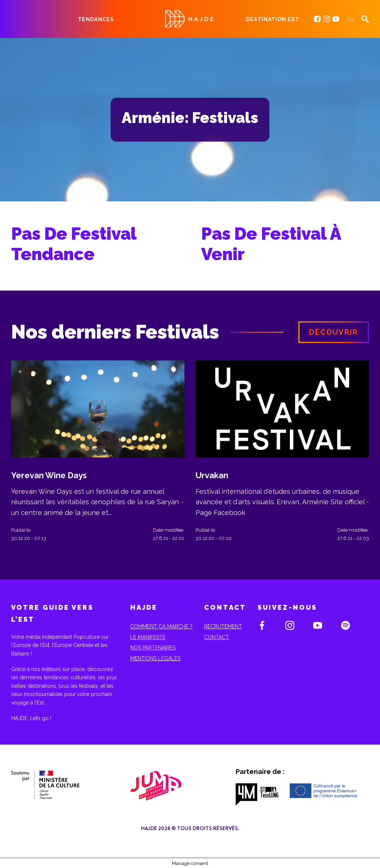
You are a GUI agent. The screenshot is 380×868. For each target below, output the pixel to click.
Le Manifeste (148, 637)
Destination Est (273, 19)
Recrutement (223, 626)
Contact (217, 637)
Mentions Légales (155, 658)
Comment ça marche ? (161, 626)
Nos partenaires (153, 648)
